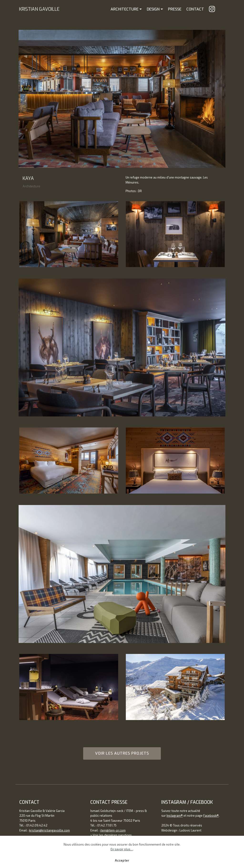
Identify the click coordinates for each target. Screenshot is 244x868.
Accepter (122, 860)
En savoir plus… (122, 849)
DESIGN (153, 9)
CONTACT (195, 9)
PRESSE (175, 9)
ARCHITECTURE (125, 9)
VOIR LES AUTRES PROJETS (122, 753)
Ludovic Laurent (190, 830)
